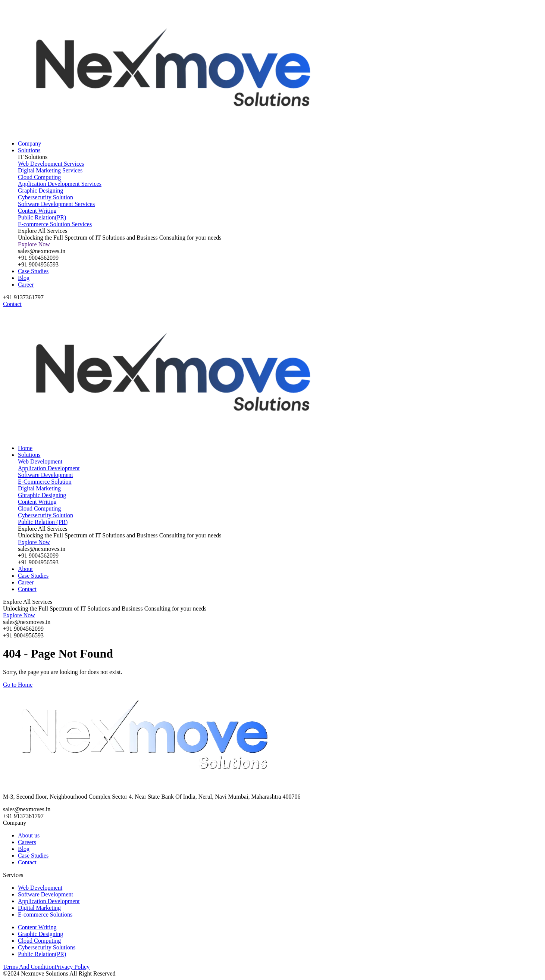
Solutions (29, 150)
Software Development (46, 894)
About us (29, 835)
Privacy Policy (72, 967)
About (25, 569)
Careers (27, 842)
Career (26, 285)
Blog (24, 278)
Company (29, 143)
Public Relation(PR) (42, 954)
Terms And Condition (29, 967)
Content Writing (37, 927)
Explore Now (34, 244)
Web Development (40, 888)
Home (25, 448)
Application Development (49, 901)
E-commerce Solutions (45, 915)
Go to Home (18, 685)
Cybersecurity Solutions (47, 947)
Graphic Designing (40, 934)
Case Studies (33, 271)
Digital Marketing (39, 908)
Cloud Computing (39, 941)
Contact (27, 589)
